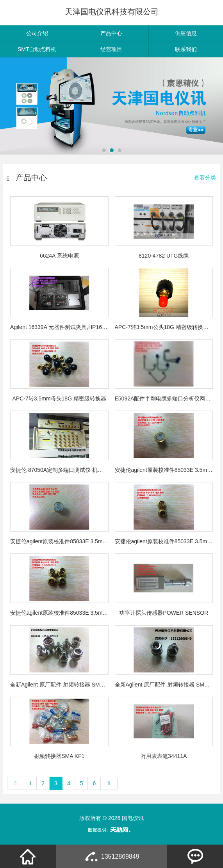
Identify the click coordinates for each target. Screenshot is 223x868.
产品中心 (111, 33)
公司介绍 (37, 33)
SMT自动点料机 (37, 49)
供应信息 (186, 33)
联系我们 (186, 49)
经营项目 (111, 49)
